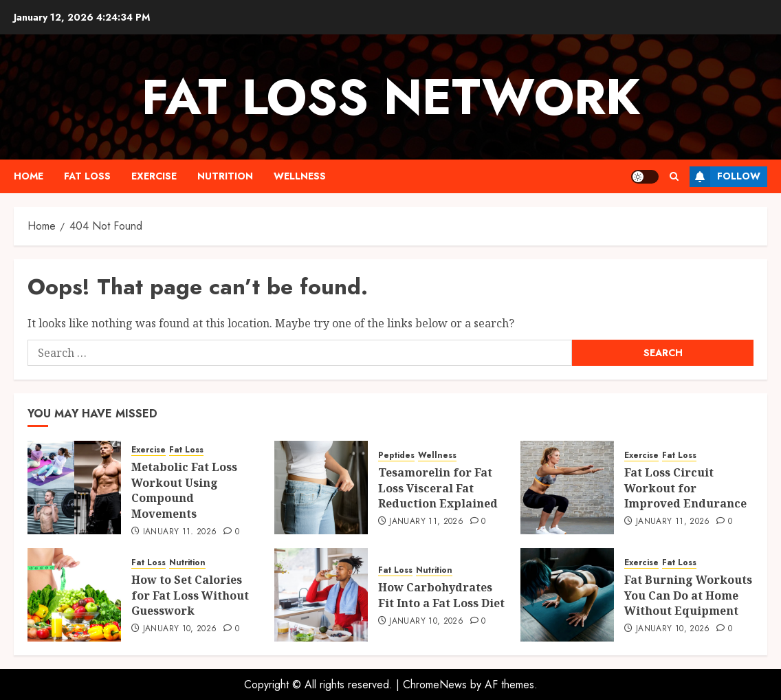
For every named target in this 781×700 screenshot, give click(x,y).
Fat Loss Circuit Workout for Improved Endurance (685, 488)
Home (29, 176)
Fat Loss (87, 176)
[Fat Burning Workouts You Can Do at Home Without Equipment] (567, 595)
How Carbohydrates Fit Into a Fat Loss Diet (441, 595)
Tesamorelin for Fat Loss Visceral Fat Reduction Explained (438, 488)
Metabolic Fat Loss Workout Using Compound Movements (184, 490)
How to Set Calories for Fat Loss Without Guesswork (190, 595)
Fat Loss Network (391, 97)
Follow (725, 177)
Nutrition (225, 176)
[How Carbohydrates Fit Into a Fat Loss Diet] (321, 595)
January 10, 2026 (180, 629)
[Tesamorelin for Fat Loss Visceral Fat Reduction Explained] (321, 488)
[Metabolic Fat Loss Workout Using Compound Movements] (74, 488)
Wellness (300, 176)
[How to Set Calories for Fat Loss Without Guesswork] (74, 595)
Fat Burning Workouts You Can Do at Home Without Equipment (688, 595)
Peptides (396, 456)
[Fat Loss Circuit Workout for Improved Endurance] (567, 488)
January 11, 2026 (180, 532)
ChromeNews (435, 685)
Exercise (154, 176)
